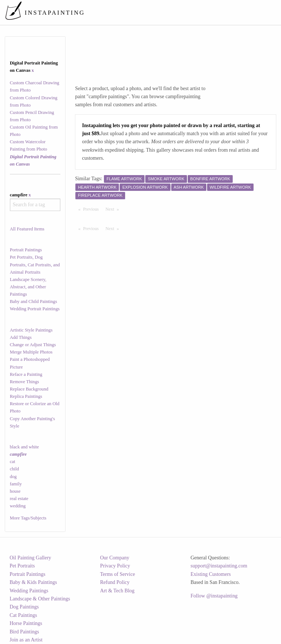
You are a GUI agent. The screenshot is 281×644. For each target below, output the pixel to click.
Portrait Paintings (26, 250)
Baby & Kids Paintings (33, 582)
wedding (18, 506)
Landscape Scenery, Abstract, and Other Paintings (28, 287)
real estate (19, 499)
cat (13, 462)
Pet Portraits (22, 566)
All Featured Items (27, 229)
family (16, 484)
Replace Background (29, 389)
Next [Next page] (114, 209)
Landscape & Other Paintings (40, 599)
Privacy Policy (115, 566)
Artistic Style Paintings (31, 330)
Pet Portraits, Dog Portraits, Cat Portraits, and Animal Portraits (35, 264)
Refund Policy (115, 582)
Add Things (21, 337)
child (14, 469)
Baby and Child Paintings (33, 301)
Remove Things (25, 382)
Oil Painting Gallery (30, 558)
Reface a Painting (26, 374)
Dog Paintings (24, 607)
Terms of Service (118, 574)
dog (13, 477)
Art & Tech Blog (117, 591)
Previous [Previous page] (93, 209)
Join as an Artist (26, 640)
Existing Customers (211, 574)
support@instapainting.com (219, 566)
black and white (25, 447)
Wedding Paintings (29, 591)
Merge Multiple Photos (31, 352)
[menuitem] (141, 12)
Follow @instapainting (214, 596)
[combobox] (35, 205)
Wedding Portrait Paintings (35, 309)
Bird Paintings (24, 632)
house (15, 491)
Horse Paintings (26, 623)
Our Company (115, 558)
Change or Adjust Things (33, 345)
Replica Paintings (26, 396)
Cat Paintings (23, 615)
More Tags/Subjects (28, 518)
